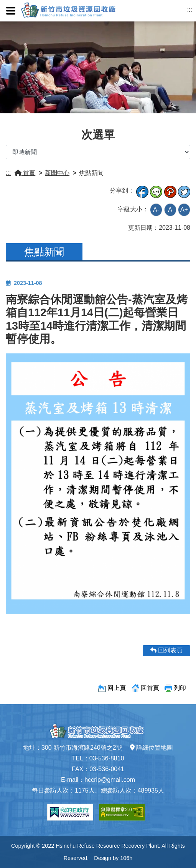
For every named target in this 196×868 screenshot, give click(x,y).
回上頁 (117, 688)
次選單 (98, 135)
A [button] (170, 210)
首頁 (25, 173)
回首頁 (150, 688)
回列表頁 (166, 650)
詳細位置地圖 (152, 748)
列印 (180, 688)
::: (190, 10)
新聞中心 (57, 173)
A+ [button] (184, 210)
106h (126, 858)
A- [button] (156, 210)
